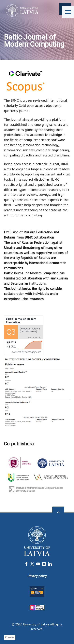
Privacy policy (37, 576)
